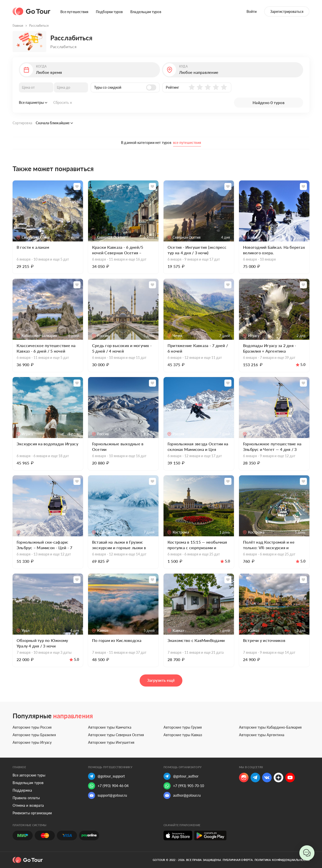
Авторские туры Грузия (183, 727)
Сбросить (63, 102)
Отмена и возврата (28, 805)
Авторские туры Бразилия (34, 735)
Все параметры (33, 102)
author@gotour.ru (182, 795)
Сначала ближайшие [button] (54, 123)
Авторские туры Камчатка (110, 727)
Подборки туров (109, 12)
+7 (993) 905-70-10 (184, 786)
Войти (252, 11)
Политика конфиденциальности (282, 860)
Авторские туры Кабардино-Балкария (270, 727)
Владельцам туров (146, 12)
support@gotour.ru (108, 795)
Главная (18, 26)
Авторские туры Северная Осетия (116, 735)
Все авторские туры (29, 775)
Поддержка (22, 790)
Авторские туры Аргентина (262, 735)
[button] (89, 70)
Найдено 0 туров (268, 102)
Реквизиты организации (32, 813)
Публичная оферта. (238, 860)
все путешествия (187, 143)
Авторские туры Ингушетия (111, 742)
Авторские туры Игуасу (32, 742)
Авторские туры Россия (32, 727)
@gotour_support (106, 776)
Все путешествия (74, 12)
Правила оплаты (26, 798)
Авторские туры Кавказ (183, 735)
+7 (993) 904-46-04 (108, 786)
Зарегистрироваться (287, 11)
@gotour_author (181, 776)
